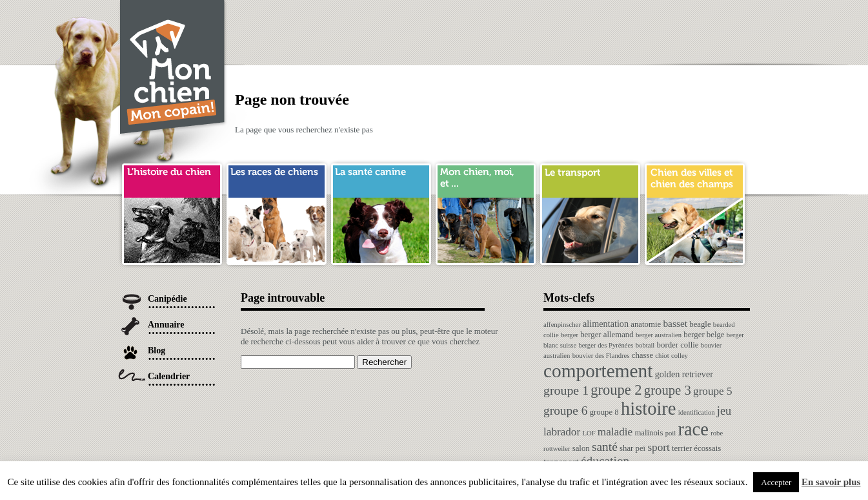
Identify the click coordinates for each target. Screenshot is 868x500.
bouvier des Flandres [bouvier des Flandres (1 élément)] (601, 356)
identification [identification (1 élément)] (697, 412)
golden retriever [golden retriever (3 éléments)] (684, 374)
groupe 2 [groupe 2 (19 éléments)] (616, 390)
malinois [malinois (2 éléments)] (649, 433)
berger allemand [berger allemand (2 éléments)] (607, 335)
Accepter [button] (776, 482)
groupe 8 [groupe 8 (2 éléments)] (604, 412)
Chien (173, 69)
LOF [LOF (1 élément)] (589, 433)
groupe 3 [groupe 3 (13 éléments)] (668, 390)
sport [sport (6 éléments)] (658, 447)
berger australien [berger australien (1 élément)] (659, 335)
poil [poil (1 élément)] (671, 433)
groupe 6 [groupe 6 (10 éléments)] (565, 411)
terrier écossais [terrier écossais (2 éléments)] (696, 448)
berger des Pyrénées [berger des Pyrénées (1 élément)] (606, 345)
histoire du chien (172, 177)
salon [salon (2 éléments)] (581, 448)
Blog (156, 350)
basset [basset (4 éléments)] (675, 323)
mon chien (486, 177)
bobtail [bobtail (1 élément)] (645, 345)
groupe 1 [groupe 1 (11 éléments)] (566, 390)
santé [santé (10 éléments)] (605, 447)
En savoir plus (831, 482)
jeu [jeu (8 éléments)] (724, 411)
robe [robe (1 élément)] (717, 433)
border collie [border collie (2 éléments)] (678, 345)
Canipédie (167, 299)
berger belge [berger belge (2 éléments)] (704, 335)
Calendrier (169, 376)
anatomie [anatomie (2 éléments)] (646, 324)
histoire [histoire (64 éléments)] (649, 409)
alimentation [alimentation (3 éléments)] (606, 324)
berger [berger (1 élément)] (570, 335)
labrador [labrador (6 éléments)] (562, 432)
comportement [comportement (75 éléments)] (598, 371)
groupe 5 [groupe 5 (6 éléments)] (713, 391)
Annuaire (166, 325)
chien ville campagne (695, 177)
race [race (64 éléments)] (693, 429)
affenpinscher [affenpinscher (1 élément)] (562, 325)
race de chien (277, 177)
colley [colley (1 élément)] (680, 356)
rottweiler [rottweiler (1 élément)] (557, 449)
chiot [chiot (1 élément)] (662, 356)
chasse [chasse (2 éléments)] (642, 355)
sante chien (381, 177)
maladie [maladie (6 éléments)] (615, 432)
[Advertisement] (515, 29)
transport (590, 177)
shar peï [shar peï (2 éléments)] (632, 448)
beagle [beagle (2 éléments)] (700, 324)
